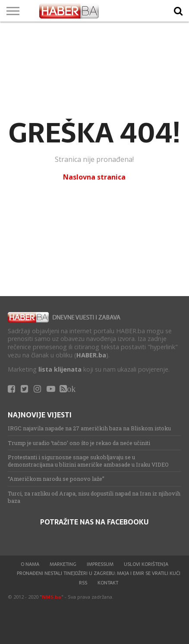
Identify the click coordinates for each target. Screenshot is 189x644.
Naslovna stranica (94, 177)
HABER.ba (91, 355)
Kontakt (108, 583)
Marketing (63, 564)
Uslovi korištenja (146, 564)
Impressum (100, 564)
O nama (30, 564)
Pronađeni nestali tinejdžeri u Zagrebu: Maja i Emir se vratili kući (99, 573)
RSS (83, 583)
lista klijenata (60, 369)
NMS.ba (52, 597)
